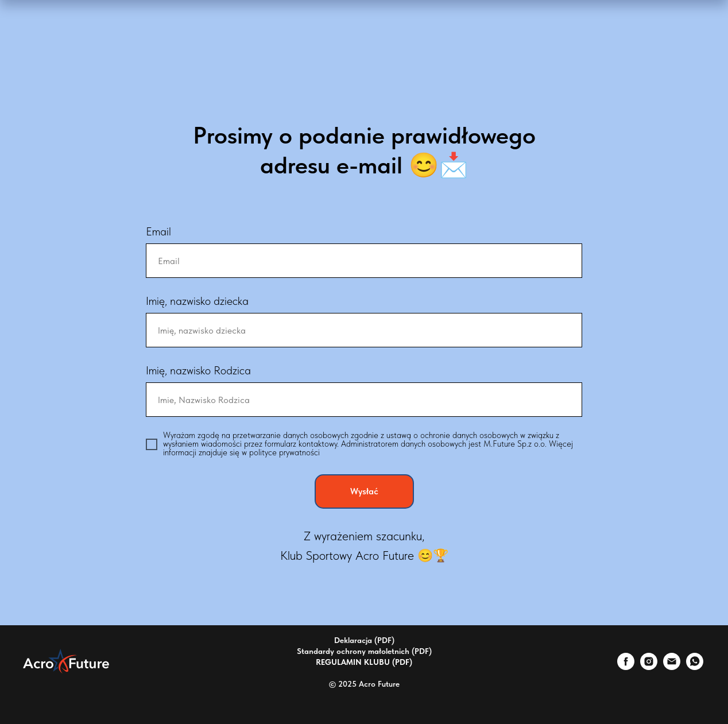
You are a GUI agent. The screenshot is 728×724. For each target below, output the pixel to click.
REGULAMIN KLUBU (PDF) (364, 662)
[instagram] (649, 667)
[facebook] (626, 667)
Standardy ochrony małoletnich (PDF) (364, 651)
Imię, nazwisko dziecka (197, 301)
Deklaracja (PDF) (364, 640)
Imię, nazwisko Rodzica (198, 370)
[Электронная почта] (672, 667)
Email (158, 231)
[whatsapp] (695, 667)
